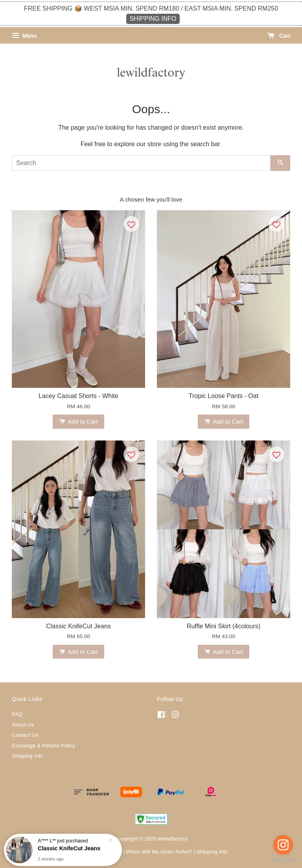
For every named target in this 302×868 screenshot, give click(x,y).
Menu (24, 36)
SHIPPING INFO (153, 19)
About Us (23, 725)
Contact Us (25, 735)
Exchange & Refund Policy (43, 746)
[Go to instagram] (283, 845)
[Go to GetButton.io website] (283, 860)
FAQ (17, 714)
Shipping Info (27, 756)
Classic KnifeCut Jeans (69, 851)
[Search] (141, 163)
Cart (279, 36)
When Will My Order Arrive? (159, 852)
